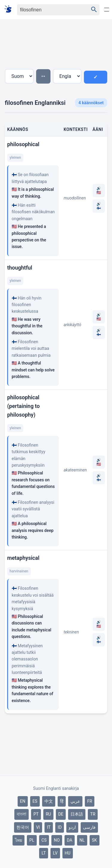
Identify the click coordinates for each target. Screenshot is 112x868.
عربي (75, 801)
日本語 (77, 814)
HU (68, 853)
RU (48, 814)
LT (44, 853)
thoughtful (20, 268)
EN (23, 801)
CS (44, 840)
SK (95, 840)
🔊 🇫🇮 (99, 206)
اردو (72, 827)
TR (93, 814)
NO (57, 840)
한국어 (23, 827)
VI (38, 827)
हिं (62, 801)
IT (49, 827)
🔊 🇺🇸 (99, 190)
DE (61, 814)
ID (60, 827)
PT (36, 814)
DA (70, 840)
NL (82, 840)
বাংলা (22, 814)
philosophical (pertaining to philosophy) (23, 406)
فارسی (89, 827)
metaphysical (23, 558)
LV (55, 853)
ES (35, 801)
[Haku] (48, 10)
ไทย (19, 840)
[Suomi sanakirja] (10, 9)
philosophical (23, 144)
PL (32, 840)
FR (90, 801)
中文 (49, 801)
